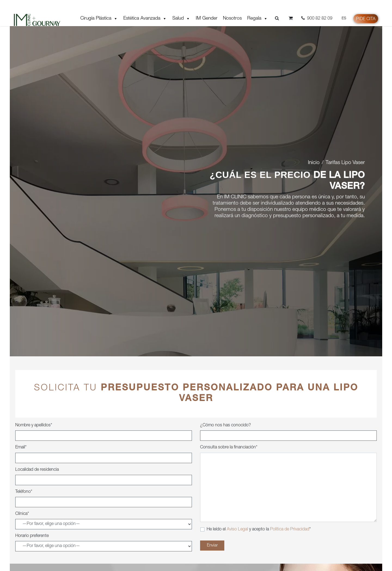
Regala (258, 19)
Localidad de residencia (37, 470)
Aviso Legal (238, 530)
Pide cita (366, 19)
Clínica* (22, 514)
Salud (181, 19)
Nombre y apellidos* (34, 426)
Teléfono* (24, 492)
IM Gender (207, 19)
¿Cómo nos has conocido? (226, 426)
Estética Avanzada (145, 19)
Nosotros (232, 19)
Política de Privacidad (290, 530)
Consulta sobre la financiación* (229, 448)
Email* (21, 448)
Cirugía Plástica (99, 19)
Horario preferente (32, 536)
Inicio (314, 163)
